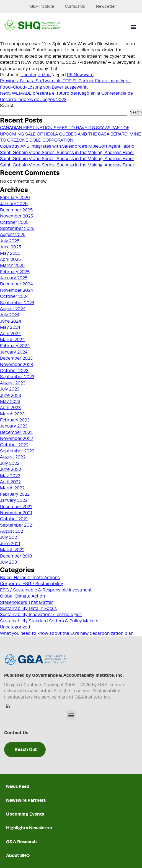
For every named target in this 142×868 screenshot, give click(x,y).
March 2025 (12, 266)
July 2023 (10, 389)
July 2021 (9, 537)
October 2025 (14, 222)
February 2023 (15, 420)
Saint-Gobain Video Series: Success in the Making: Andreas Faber (67, 153)
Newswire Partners (26, 800)
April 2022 (10, 482)
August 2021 (12, 531)
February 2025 (15, 272)
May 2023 (10, 402)
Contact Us (75, 6)
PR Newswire (80, 75)
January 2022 (14, 500)
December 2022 (16, 432)
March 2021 (12, 550)
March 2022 (12, 488)
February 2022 (15, 494)
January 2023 (14, 426)
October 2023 (14, 371)
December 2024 (16, 284)
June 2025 (11, 247)
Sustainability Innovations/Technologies (41, 615)
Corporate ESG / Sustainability (32, 584)
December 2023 (16, 358)
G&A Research (21, 842)
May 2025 (10, 253)
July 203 (8, 562)
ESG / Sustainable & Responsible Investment (46, 590)
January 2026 (14, 204)
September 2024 (17, 303)
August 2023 (13, 383)
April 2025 (10, 259)
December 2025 (16, 210)
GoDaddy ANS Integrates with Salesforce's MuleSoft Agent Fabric (67, 146)
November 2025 (16, 216)
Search (7, 106)
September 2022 (17, 451)
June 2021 (10, 544)
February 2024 (15, 346)
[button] (133, 27)
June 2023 (11, 395)
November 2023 (16, 365)
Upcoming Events (25, 814)
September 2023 (17, 377)
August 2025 (13, 235)
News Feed (18, 786)
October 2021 (14, 519)
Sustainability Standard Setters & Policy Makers (49, 621)
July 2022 (10, 463)
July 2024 (10, 315)
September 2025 (17, 229)
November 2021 (16, 513)
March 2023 (12, 414)
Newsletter (106, 6)
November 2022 (16, 439)
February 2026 (15, 198)
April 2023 (10, 408)
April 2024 (10, 334)
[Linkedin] (8, 707)
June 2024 (11, 321)
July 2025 (10, 241)
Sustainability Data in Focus (28, 609)
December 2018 (16, 556)
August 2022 (13, 457)
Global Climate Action (22, 596)
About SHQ (18, 855)
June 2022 (11, 469)
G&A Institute (42, 6)
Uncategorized (36, 75)
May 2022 (10, 476)
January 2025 (14, 278)
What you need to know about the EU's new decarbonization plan (67, 633)
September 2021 (17, 525)
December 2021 (16, 507)
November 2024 (16, 290)
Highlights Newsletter (29, 828)
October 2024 (14, 296)
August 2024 (13, 309)
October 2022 (14, 445)
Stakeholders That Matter (26, 602)
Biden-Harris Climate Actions (30, 578)
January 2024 (14, 352)
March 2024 (12, 340)
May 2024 (10, 327)
